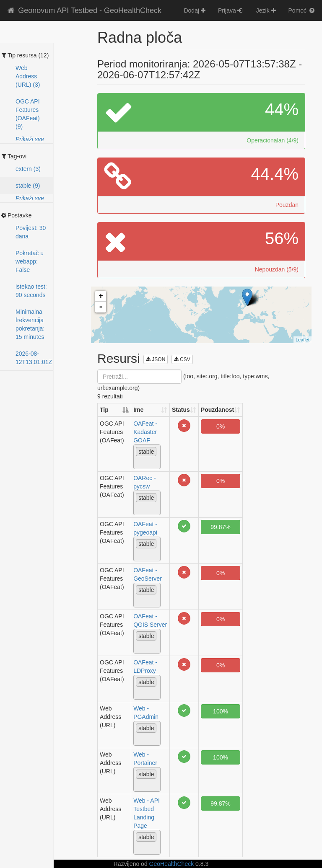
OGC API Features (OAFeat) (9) (28, 114)
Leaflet (303, 340)
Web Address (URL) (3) (28, 76)
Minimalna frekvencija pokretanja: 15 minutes (30, 324)
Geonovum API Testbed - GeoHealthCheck (84, 10)
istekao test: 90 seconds (31, 291)
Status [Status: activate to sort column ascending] (181, 410)
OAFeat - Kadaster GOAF (145, 432)
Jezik (266, 10)
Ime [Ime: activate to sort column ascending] (138, 410)
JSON (156, 359)
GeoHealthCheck (172, 864)
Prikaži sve (30, 139)
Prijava (231, 10)
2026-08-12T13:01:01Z (34, 358)
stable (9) (28, 186)
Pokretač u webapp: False (30, 261)
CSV (182, 359)
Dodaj (194, 10)
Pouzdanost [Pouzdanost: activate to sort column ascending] (217, 410)
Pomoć (302, 10)
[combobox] (147, 457)
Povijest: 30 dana (31, 232)
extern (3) (28, 169)
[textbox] (138, 462)
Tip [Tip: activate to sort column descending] (104, 410)
